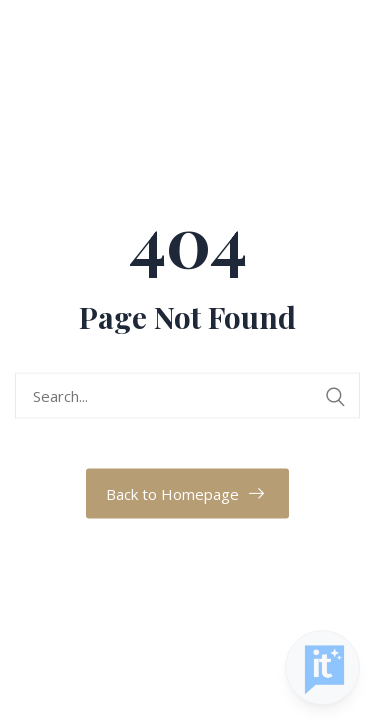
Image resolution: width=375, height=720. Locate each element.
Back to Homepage (172, 494)
